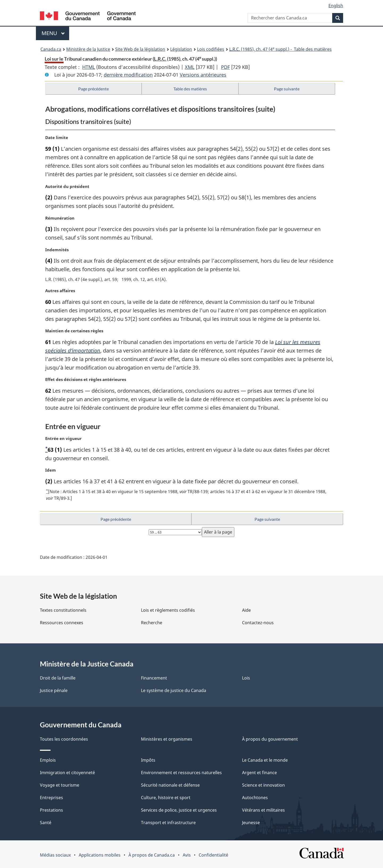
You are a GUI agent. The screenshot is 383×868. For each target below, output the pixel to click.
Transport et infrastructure (168, 823)
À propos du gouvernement (270, 739)
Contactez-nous (258, 623)
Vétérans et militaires (263, 810)
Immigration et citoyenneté (67, 773)
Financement (154, 678)
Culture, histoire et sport (166, 798)
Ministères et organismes (167, 739)
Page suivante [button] (287, 89)
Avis (187, 855)
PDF (225, 67)
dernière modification (128, 75)
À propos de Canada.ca (152, 855)
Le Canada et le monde (265, 760)
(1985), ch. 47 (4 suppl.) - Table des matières (280, 49)
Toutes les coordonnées (64, 739)
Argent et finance (259, 773)
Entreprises (51, 798)
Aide (246, 610)
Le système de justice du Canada (174, 690)
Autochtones (255, 798)
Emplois (48, 760)
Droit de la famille (58, 678)
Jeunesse (251, 823)
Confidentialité (213, 855)
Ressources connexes (62, 623)
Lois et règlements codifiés (168, 610)
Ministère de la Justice (88, 49)
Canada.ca (51, 49)
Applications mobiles (100, 855)
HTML (89, 67)
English (336, 6)
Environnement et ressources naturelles (181, 773)
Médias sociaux (55, 855)
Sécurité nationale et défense (170, 785)
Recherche (152, 623)
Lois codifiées (211, 49)
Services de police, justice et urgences (179, 810)
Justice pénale (54, 690)
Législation (181, 49)
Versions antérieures (203, 75)
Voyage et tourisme (60, 785)
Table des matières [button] (190, 89)
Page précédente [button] (93, 89)
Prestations (51, 810)
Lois (246, 678)
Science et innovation (263, 785)
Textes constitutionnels (63, 610)
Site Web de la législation (140, 49)
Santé (46, 823)
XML (190, 67)
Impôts (148, 760)
